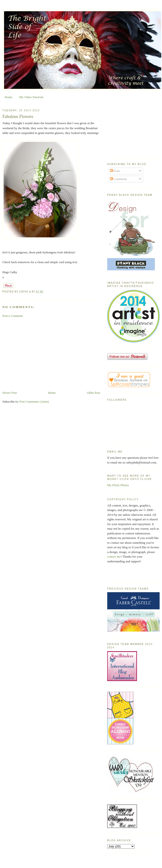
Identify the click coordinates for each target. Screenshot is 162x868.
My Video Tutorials (31, 97)
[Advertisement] (51, 354)
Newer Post (10, 393)
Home (9, 97)
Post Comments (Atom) (34, 402)
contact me (114, 556)
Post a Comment (13, 316)
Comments (119, 179)
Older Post (94, 393)
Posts (115, 171)
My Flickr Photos (118, 485)
